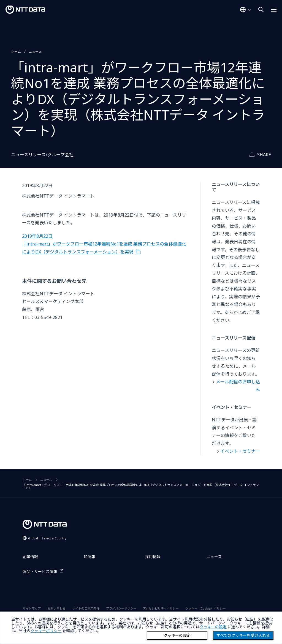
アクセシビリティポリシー (161, 608)
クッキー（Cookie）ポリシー (206, 608)
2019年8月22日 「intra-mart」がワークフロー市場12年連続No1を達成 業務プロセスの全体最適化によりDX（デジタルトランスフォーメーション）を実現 (104, 244)
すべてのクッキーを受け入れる (243, 635)
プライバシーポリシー (121, 608)
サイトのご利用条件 (86, 608)
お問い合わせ (56, 608)
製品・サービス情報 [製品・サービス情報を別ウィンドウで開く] (40, 571)
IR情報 (90, 557)
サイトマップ (32, 608)
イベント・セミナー (240, 451)
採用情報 (153, 557)
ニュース (35, 52)
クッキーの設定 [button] (213, 627)
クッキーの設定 (177, 635)
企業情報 (30, 557)
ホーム (16, 52)
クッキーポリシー (46, 631)
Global (47, 538)
